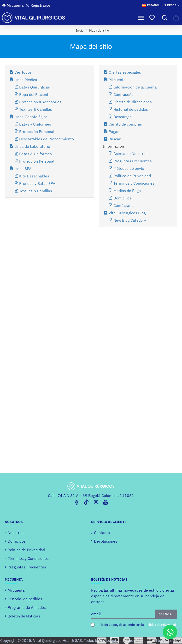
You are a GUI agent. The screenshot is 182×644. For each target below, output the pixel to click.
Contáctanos (124, 205)
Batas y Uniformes (35, 124)
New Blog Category (130, 220)
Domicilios (122, 198)
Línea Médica (26, 80)
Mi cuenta (117, 80)
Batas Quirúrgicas (35, 87)
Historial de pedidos (131, 109)
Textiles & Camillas (36, 109)
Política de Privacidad (132, 176)
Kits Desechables (34, 176)
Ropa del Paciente (35, 94)
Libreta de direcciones (133, 102)
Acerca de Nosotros (130, 154)
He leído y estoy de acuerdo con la (134, 625)
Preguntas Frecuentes (133, 161)
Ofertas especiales (125, 72)
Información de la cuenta (135, 87)
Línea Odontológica (31, 117)
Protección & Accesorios (40, 102)
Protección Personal (37, 132)
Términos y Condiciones (134, 183)
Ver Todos (23, 72)
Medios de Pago (127, 191)
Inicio (80, 30)
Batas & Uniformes (35, 154)
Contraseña (123, 94)
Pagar (114, 132)
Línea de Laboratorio (32, 146)
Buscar (115, 139)
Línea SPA (23, 169)
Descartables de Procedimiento (47, 139)
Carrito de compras (125, 124)
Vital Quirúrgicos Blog (127, 213)
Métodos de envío (129, 168)
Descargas (123, 117)
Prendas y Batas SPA (37, 183)
